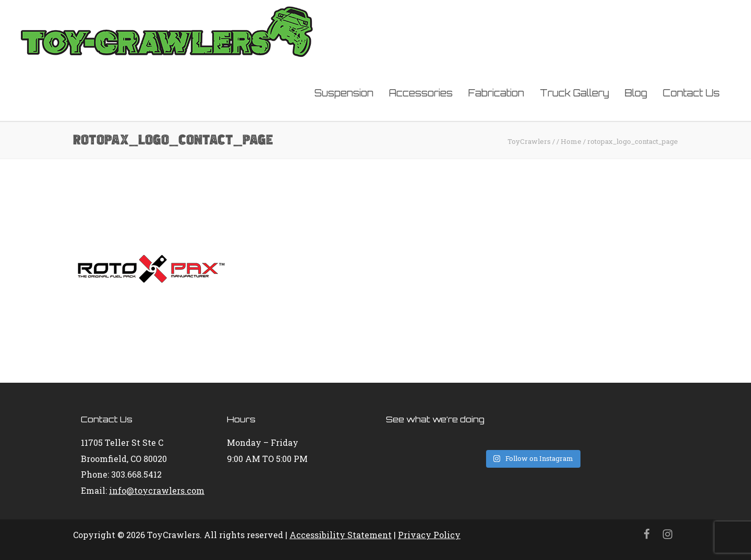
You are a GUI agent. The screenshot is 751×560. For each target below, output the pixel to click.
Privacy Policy (429, 535)
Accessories (421, 93)
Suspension (344, 93)
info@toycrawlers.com (157, 490)
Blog (636, 93)
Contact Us (691, 93)
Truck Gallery (574, 93)
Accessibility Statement (341, 535)
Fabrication (496, 93)
